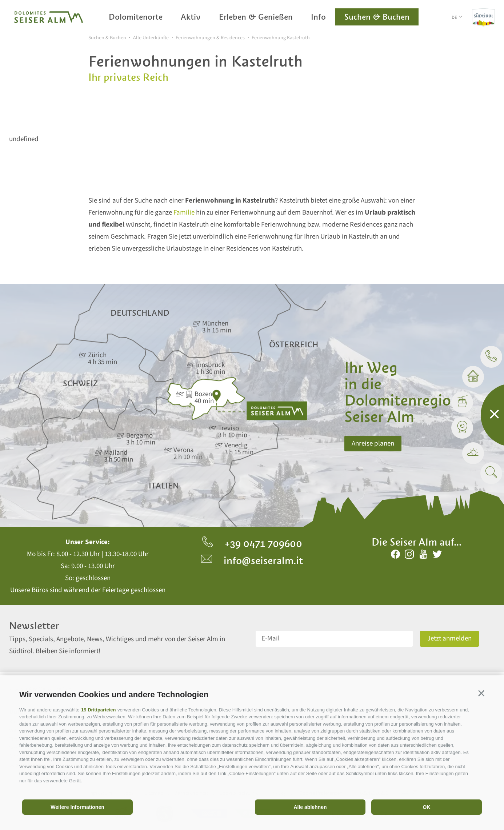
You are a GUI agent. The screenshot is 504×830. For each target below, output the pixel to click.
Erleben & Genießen (256, 17)
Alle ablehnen (310, 807)
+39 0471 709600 (252, 543)
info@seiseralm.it (252, 560)
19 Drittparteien (98, 710)
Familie (184, 213)
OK (427, 807)
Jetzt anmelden (449, 639)
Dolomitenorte (136, 17)
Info (318, 17)
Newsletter (34, 626)
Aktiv (191, 17)
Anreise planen (373, 444)
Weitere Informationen (77, 807)
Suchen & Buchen (377, 17)
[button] (481, 693)
